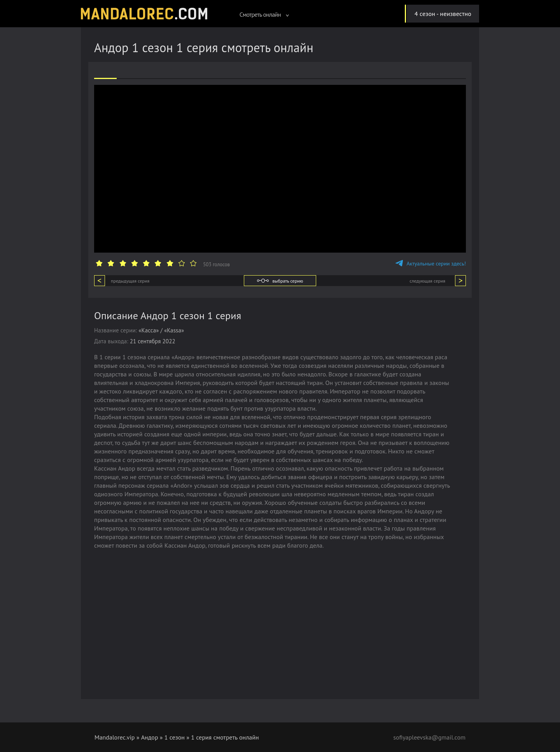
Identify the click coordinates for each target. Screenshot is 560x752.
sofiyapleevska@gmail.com (429, 737)
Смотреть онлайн (264, 14)
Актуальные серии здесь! (431, 264)
